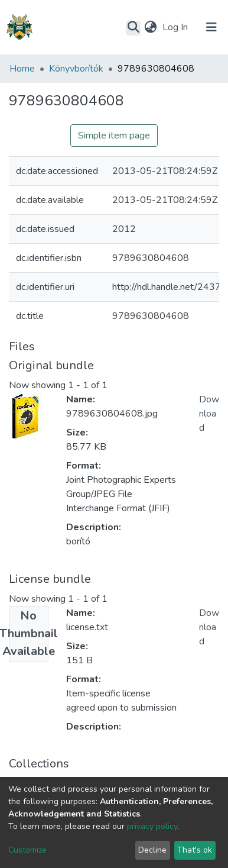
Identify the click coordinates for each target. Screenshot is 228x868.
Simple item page (114, 135)
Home (22, 69)
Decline (152, 850)
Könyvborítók (76, 69)
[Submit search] (133, 28)
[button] (150, 27)
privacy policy (152, 826)
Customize (27, 850)
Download (209, 414)
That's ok (195, 850)
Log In (176, 27)
